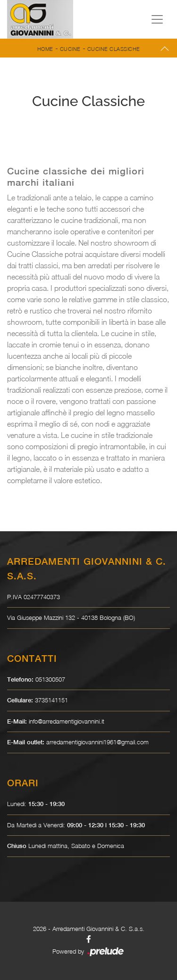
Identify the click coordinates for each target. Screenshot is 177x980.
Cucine (70, 49)
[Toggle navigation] (157, 19)
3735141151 (51, 700)
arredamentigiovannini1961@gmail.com (97, 742)
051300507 (50, 679)
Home (45, 49)
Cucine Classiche (114, 49)
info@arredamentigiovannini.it (67, 721)
